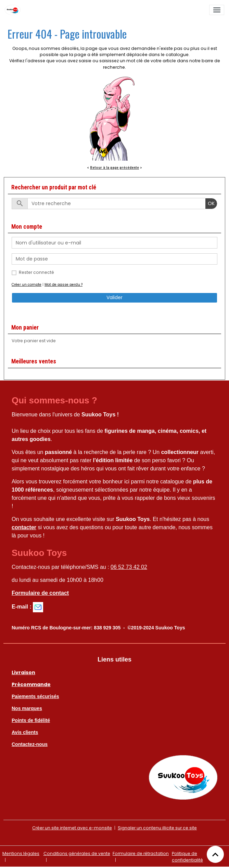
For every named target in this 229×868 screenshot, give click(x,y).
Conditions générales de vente (77, 853)
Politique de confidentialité (187, 857)
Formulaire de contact (40, 593)
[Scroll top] (215, 854)
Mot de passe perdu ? (63, 285)
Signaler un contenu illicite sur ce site (157, 828)
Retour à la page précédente (114, 168)
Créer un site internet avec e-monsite (72, 828)
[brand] (14, 10)
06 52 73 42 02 (129, 567)
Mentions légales (21, 853)
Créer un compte (27, 285)
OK (211, 203)
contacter (24, 527)
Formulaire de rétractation (141, 853)
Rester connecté (36, 272)
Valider (114, 297)
